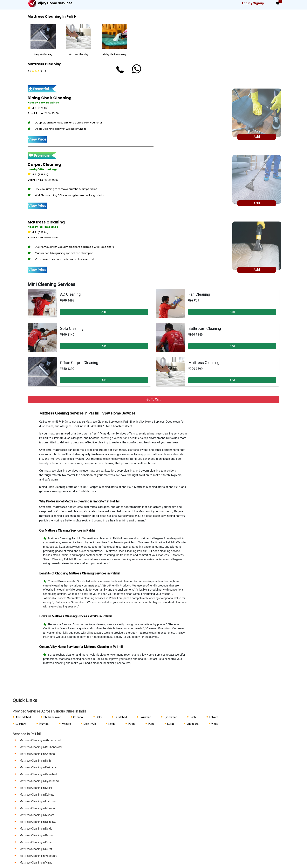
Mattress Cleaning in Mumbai (38, 808)
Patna (132, 724)
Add (104, 312)
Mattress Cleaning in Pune (36, 842)
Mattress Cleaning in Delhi (35, 761)
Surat (171, 724)
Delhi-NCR (90, 724)
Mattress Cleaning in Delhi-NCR (39, 822)
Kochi (193, 717)
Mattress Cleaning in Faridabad (39, 767)
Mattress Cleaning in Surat (36, 849)
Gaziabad (145, 717)
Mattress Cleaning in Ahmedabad (40, 740)
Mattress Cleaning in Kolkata (37, 795)
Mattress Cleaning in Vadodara (38, 856)
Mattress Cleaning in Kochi (36, 788)
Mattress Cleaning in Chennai (38, 754)
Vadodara (193, 724)
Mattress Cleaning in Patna (36, 835)
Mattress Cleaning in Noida (36, 829)
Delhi (99, 717)
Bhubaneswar (52, 717)
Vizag (215, 724)
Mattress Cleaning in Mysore (37, 815)
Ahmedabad (23, 717)
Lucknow (21, 724)
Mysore (66, 724)
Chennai (78, 717)
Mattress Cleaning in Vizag (36, 863)
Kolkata (214, 717)
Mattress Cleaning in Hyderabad (39, 781)
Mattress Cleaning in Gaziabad (38, 774)
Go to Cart (153, 399)
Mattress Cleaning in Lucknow (38, 801)
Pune (151, 724)
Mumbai (44, 724)
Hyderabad (171, 717)
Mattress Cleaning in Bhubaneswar (41, 747)
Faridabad (121, 717)
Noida (112, 724)
